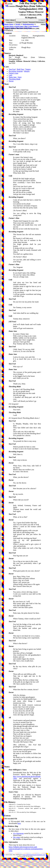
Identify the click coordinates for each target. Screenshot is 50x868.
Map (26, 26)
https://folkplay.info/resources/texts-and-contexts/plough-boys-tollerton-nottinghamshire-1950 (26, 849)
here (19, 823)
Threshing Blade (15, 79)
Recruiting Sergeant (16, 71)
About (12, 20)
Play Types (20, 28)
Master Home (9, 24)
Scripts (18, 24)
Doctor (11, 81)
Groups (19, 22)
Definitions (28, 28)
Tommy (28, 69)
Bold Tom (20, 69)
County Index (19, 26)
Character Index (10, 28)
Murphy (27, 71)
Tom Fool (12, 69)
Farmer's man (13, 73)
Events (25, 22)
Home (43, 24)
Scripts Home (9, 26)
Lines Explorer (33, 26)
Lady (10, 75)
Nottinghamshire (28, 24)
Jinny (20, 77)
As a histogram (18, 833)
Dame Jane (13, 77)
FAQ (7, 20)
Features (10, 22)
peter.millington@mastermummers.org (34, 855)
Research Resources (37, 22)
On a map (16, 837)
